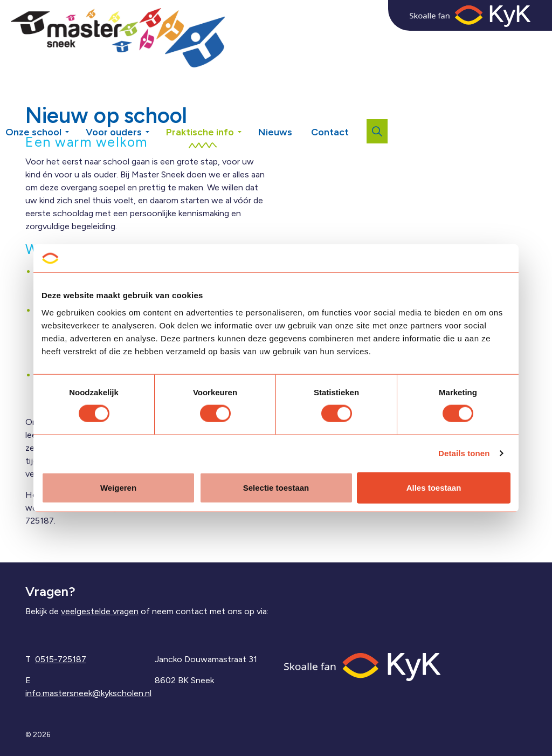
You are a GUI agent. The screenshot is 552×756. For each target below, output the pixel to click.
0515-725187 (61, 659)
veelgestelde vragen (100, 611)
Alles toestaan (434, 487)
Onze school (33, 132)
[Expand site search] (377, 131)
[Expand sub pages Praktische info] (247, 113)
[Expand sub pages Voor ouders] (155, 113)
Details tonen (464, 453)
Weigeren (118, 487)
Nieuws (275, 132)
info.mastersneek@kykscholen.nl (88, 693)
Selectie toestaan (276, 487)
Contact (330, 132)
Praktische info (200, 132)
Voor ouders (114, 132)
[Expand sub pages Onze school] (75, 113)
